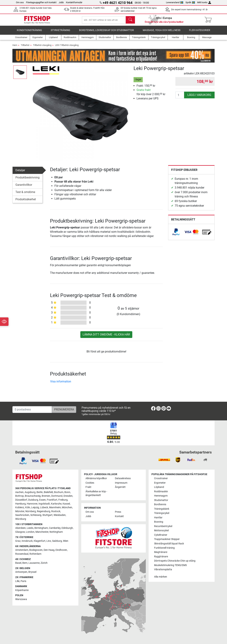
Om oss (20, 2)
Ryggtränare (161, 557)
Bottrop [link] (20, 496)
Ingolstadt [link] (44, 504)
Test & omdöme (25, 194)
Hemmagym (161, 496)
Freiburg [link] (63, 500)
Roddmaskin (161, 492)
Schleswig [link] (36, 515)
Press (118, 512)
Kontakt (119, 516)
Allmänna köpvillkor (96, 479)
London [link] (30, 532)
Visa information (61, 384)
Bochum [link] (59, 492)
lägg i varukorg (199, 97)
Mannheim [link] (55, 508)
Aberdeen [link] (20, 528)
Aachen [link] (19, 492)
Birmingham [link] (41, 528)
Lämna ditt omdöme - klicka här (106, 337)
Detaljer (20, 173)
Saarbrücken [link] (22, 515)
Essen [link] (42, 500)
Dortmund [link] (57, 496)
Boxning (159, 522)
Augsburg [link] (30, 492)
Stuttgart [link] (47, 515)
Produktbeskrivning (27, 180)
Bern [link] (25, 563)
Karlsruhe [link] (56, 504)
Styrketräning (60, 33)
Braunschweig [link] (33, 496)
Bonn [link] (67, 492)
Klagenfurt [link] (40, 541)
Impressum (121, 483)
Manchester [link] (42, 532)
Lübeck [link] (44, 508)
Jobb (61, 2)
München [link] (67, 508)
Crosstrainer (161, 479)
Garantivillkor (24, 187)
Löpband (159, 487)
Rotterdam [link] (35, 554)
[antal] (180, 97)
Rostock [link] (56, 511)
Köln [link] (28, 508)
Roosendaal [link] (22, 554)
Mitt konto (204, 2)
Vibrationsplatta (163, 570)
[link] (176, 234)
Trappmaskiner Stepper (167, 539)
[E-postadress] (32, 410)
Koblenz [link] (20, 508)
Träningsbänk (162, 509)
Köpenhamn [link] (22, 590)
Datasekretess (123, 479)
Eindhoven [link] (61, 550)
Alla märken (161, 577)
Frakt (88, 487)
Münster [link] (20, 511)
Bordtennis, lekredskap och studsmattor (106, 33)
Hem (15, 48)
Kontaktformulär (74, 2)
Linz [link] (49, 541)
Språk (190, 2)
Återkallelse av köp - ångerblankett (96, 493)
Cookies (90, 483)
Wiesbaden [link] (60, 515)
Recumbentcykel (163, 526)
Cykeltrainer (161, 535)
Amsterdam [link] (22, 550)
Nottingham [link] (56, 532)
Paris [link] (23, 581)
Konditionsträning (29, 33)
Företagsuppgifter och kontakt (41, 2)
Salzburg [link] (57, 541)
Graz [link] (18, 541)
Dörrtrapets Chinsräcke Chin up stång (175, 561)
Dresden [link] (68, 496)
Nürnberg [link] (31, 511)
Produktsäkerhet (26, 202)
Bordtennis (160, 504)
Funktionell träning (164, 548)
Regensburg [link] (44, 511)
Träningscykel (162, 513)
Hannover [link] (32, 504)
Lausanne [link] (34, 563)
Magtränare (161, 552)
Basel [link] (18, 563)
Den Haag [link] (49, 550)
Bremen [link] (46, 496)
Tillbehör (25, 48)
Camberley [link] (55, 528)
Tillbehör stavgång (42, 48)
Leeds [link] (30, 528)
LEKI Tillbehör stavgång (67, 48)
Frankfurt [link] (52, 500)
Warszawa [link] (21, 599)
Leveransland (175, 2)
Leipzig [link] (35, 508)
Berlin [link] (40, 492)
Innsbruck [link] (27, 541)
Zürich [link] (44, 563)
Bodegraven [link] (36, 550)
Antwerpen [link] (21, 572)
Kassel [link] (66, 504)
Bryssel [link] (32, 572)
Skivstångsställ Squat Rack (169, 544)
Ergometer (160, 483)
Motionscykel (161, 530)
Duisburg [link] (33, 500)
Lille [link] (17, 581)
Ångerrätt (120, 487)
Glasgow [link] (20, 532)
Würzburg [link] (21, 519)
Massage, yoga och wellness (162, 33)
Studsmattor (161, 500)
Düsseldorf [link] (21, 500)
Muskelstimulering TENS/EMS (170, 565)
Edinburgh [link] (67, 528)
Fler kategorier (200, 33)
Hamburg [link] (20, 504)
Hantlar (158, 518)
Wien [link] (66, 541)
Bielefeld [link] (48, 492)
